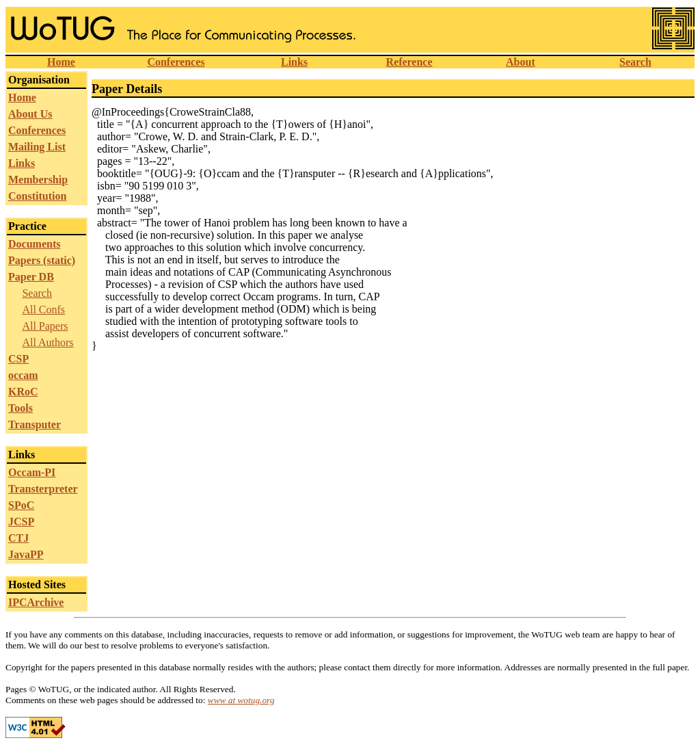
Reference (409, 62)
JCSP (21, 522)
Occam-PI (32, 472)
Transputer (35, 424)
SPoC (21, 505)
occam (23, 375)
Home (61, 62)
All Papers (45, 326)
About (521, 62)
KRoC (23, 392)
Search (635, 62)
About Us (30, 114)
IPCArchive (36, 602)
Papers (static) (42, 260)
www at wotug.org (241, 700)
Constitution (37, 196)
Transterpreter (43, 489)
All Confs (43, 310)
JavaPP (26, 554)
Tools (21, 408)
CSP (18, 359)
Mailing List (37, 147)
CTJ (18, 538)
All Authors (48, 342)
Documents (34, 244)
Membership (38, 180)
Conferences (176, 62)
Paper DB (31, 277)
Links (294, 62)
